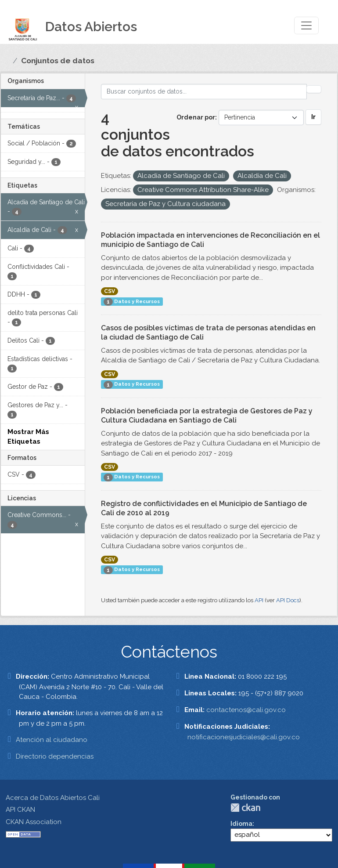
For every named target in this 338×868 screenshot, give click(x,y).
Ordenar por (196, 117)
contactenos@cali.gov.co (246, 710)
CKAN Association (34, 822)
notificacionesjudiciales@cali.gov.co (244, 737)
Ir (313, 117)
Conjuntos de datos (58, 61)
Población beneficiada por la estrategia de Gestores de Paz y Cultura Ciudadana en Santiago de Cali (207, 416)
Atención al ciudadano (52, 740)
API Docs (288, 600)
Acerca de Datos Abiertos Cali (53, 798)
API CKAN (20, 810)
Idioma (241, 824)
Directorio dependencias (55, 756)
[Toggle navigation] (306, 25)
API (259, 600)
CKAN (245, 808)
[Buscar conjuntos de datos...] (204, 92)
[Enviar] (314, 89)
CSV (110, 291)
